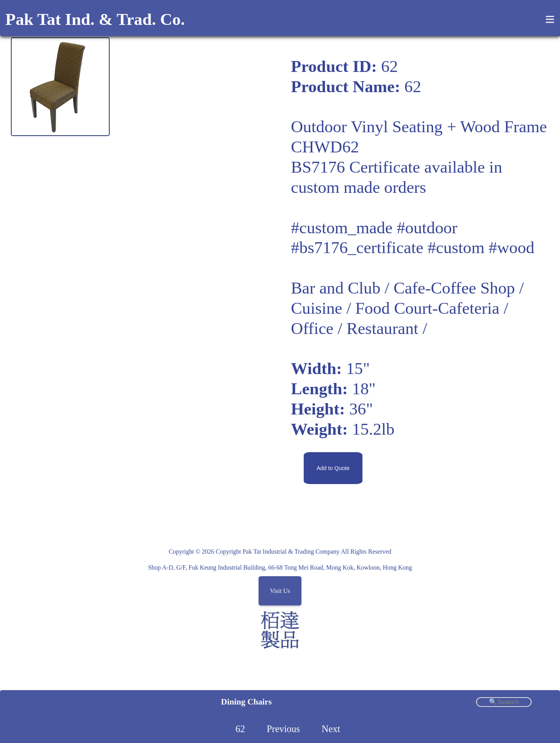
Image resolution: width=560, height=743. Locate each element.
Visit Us (280, 591)
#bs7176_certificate (357, 247)
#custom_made (342, 228)
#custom (456, 247)
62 (240, 729)
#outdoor (427, 228)
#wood (512, 247)
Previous (283, 729)
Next (331, 729)
